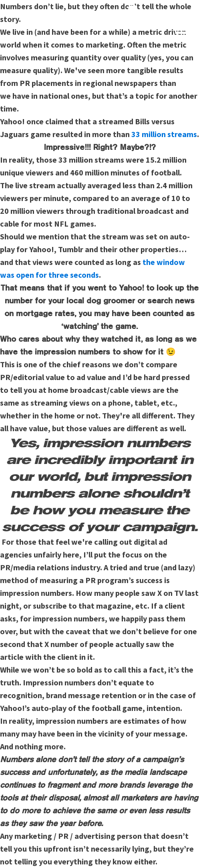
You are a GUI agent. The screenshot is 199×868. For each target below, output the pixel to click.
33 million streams (164, 134)
